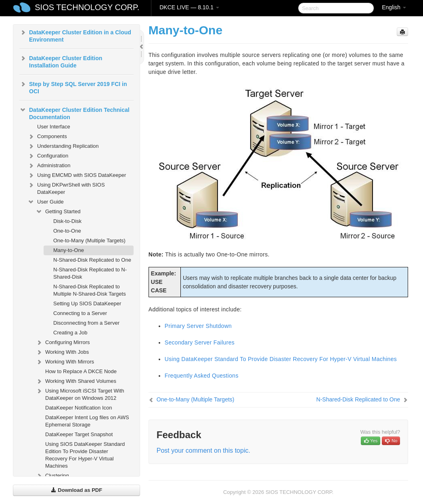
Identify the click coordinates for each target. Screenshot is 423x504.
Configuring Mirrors (63, 342)
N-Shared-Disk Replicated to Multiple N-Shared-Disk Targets (90, 290)
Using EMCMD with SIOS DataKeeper (77, 175)
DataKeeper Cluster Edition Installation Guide (61, 61)
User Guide (46, 202)
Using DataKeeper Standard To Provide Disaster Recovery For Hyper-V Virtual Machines (281, 359)
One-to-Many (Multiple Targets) (89, 240)
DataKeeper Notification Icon (79, 408)
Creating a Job (70, 333)
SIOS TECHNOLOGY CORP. (87, 7)
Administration (49, 166)
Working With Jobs (62, 352)
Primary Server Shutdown (198, 326)
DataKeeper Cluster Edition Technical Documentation (74, 113)
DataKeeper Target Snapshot (79, 434)
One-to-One (67, 231)
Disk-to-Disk (67, 221)
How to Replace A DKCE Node (81, 371)
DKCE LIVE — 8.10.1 (189, 7)
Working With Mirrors (65, 362)
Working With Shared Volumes (76, 381)
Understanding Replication (63, 146)
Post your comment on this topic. (203, 450)
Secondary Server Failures (200, 342)
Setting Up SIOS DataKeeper (87, 303)
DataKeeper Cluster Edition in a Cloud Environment (75, 35)
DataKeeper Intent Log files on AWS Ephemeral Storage (87, 421)
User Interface (54, 127)
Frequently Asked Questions (202, 376)
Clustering (52, 476)
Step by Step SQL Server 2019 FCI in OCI (73, 87)
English (394, 7)
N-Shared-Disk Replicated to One (92, 260)
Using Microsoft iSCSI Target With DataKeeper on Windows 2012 (80, 394)
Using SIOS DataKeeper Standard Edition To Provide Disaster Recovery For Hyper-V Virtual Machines (85, 455)
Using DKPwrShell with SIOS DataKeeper (66, 188)
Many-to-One (69, 250)
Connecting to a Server (80, 313)
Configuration (48, 156)
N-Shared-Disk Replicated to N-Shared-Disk (90, 273)
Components (47, 136)
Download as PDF (76, 490)
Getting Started (58, 212)
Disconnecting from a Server (86, 323)
